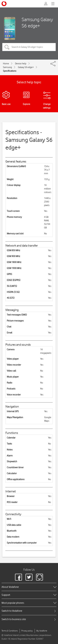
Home (6, 64)
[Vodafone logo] (4, 4)
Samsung (7, 67)
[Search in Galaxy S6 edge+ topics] (29, 47)
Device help (21, 64)
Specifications (10, 71)
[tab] (29, 611)
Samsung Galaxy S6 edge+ (37, 23)
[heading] (29, 587)
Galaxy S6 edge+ (26, 67)
